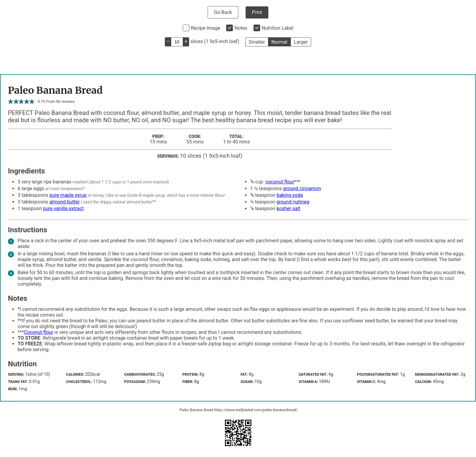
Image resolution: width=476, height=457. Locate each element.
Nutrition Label (278, 28)
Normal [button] (279, 42)
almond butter (65, 202)
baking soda (290, 195)
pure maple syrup (68, 195)
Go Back (223, 12)
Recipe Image (206, 28)
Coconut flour (39, 332)
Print (257, 12)
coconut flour (280, 182)
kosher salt (288, 208)
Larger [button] (301, 42)
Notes (241, 28)
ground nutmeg (293, 202)
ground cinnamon (302, 188)
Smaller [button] (257, 42)
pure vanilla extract (63, 208)
